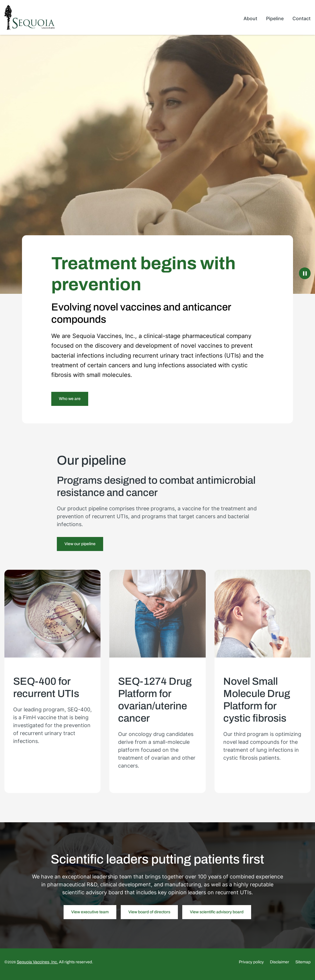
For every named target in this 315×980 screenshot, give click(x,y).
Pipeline (275, 18)
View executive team (90, 916)
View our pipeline (80, 548)
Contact (302, 18)
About (250, 18)
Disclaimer (280, 966)
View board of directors (149, 916)
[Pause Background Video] (305, 277)
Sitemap (303, 966)
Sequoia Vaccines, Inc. (37, 966)
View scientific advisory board (217, 916)
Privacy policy (251, 966)
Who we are (70, 403)
